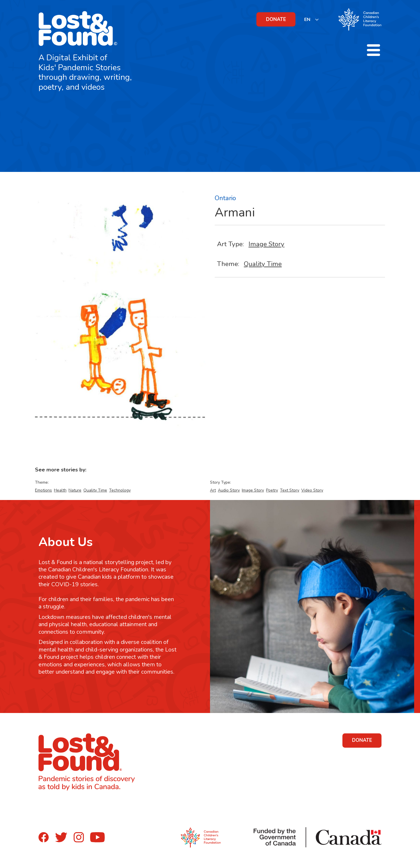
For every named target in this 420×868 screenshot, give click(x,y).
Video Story (312, 490)
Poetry (272, 490)
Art (213, 490)
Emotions (43, 490)
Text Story (290, 490)
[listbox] (312, 19)
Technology (120, 490)
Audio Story (229, 490)
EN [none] (307, 20)
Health (60, 490)
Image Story (266, 244)
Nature (75, 490)
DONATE (276, 19)
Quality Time (263, 264)
